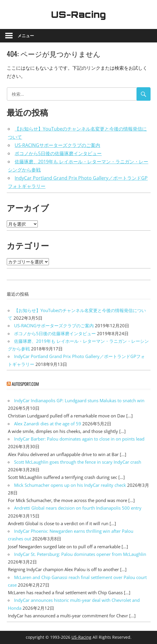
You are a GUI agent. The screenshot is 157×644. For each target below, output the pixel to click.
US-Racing (78, 14)
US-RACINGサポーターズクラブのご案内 (57, 145)
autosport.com (25, 384)
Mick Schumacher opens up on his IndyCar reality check (70, 485)
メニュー (26, 36)
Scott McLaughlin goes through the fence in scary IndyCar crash (78, 462)
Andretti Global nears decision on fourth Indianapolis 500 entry (78, 508)
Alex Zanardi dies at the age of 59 (48, 424)
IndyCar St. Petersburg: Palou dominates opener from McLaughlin (80, 554)
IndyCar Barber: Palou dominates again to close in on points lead (79, 439)
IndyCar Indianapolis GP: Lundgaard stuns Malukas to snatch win (79, 400)
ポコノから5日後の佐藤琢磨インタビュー (58, 153)
